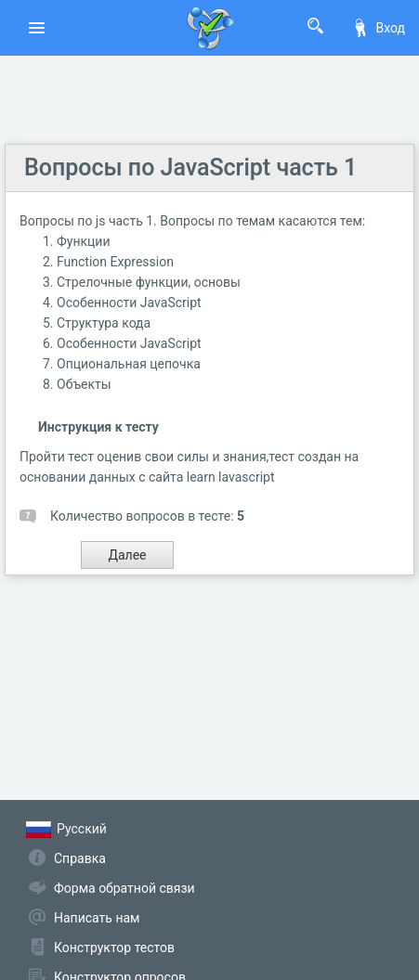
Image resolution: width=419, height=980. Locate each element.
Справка (80, 858)
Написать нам (97, 918)
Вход (378, 28)
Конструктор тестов (114, 948)
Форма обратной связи (124, 888)
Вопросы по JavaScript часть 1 (190, 168)
